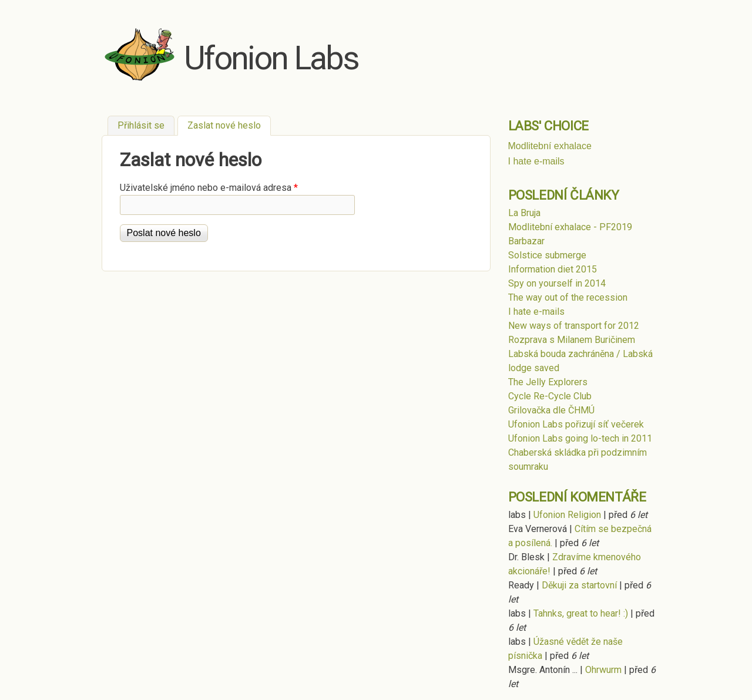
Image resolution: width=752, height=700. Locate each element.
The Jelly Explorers (548, 382)
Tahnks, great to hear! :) (581, 613)
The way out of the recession (568, 297)
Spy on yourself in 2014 (557, 283)
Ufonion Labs (271, 58)
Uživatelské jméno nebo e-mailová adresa (209, 188)
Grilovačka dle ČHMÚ (551, 410)
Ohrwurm (603, 670)
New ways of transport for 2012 (574, 326)
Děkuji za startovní (579, 585)
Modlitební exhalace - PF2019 (570, 227)
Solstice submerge (547, 255)
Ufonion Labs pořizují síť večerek (576, 424)
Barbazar (526, 241)
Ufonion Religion (567, 515)
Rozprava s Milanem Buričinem (572, 340)
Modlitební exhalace (550, 146)
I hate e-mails (536, 161)
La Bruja (524, 213)
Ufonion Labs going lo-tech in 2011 (580, 438)
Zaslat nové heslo (229, 124)
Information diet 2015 (553, 269)
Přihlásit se (141, 125)
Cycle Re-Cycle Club (550, 396)
